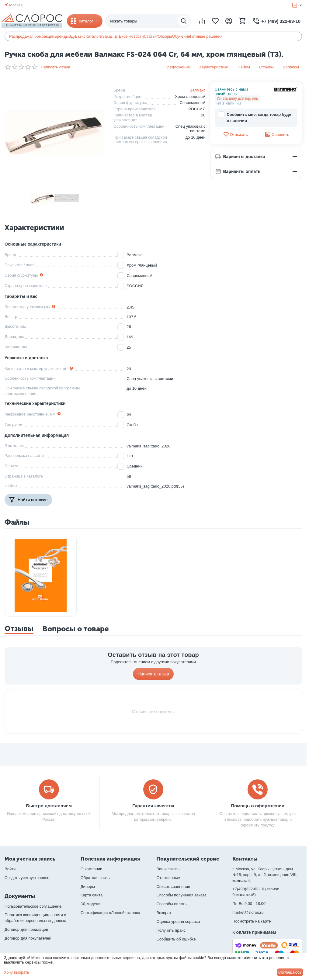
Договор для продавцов (26, 929)
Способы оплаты (172, 904)
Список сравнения (173, 887)
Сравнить (277, 134)
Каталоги (94, 36)
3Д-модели (90, 904)
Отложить (235, 134)
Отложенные (168, 878)
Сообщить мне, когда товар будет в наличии (255, 117)
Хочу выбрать (17, 972)
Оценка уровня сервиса (178, 921)
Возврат (164, 913)
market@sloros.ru (248, 912)
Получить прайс (171, 930)
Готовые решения (206, 36)
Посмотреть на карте (252, 921)
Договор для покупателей (28, 938)
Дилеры (88, 887)
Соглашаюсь (290, 972)
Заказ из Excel (115, 36)
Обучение (181, 36)
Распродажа (20, 36)
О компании (92, 869)
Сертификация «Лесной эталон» (111, 913)
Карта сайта (92, 895)
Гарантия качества (153, 806)
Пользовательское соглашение (33, 906)
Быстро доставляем (49, 806)
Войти (10, 869)
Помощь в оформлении (258, 806)
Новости (136, 36)
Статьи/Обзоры (158, 36)
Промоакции (43, 36)
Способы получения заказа (181, 895)
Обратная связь (95, 878)
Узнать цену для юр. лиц (238, 98)
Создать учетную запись (27, 878)
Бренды (62, 36)
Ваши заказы (168, 869)
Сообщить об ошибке (176, 939)
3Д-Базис (77, 36)
